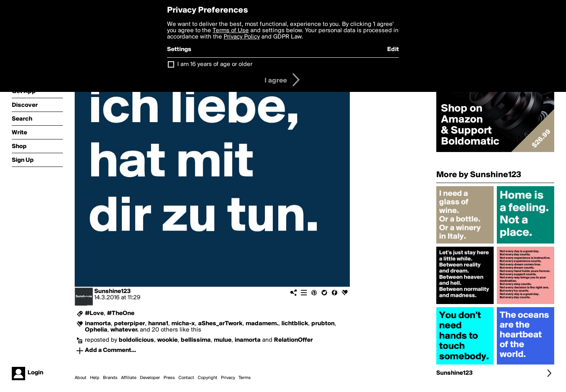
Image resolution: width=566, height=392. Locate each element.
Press (169, 378)
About (81, 378)
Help (95, 378)
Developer (150, 378)
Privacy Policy (242, 37)
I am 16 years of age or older (215, 64)
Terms (245, 378)
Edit (393, 49)
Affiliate (129, 378)
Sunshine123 (113, 291)
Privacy (228, 378)
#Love (94, 313)
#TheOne (121, 313)
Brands (110, 378)
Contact (186, 378)
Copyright (208, 378)
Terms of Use (231, 31)
